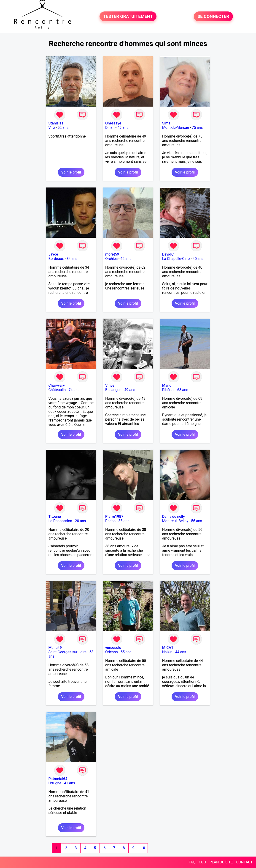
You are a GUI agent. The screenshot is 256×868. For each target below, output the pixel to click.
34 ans (72, 259)
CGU (202, 862)
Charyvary (57, 385)
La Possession (60, 521)
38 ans (124, 521)
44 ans (181, 652)
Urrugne (55, 783)
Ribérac (168, 390)
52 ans (63, 128)
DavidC (168, 254)
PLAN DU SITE (221, 862)
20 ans (81, 521)
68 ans (183, 390)
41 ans (70, 783)
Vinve (110, 385)
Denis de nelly (174, 517)
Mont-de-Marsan (176, 128)
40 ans (198, 259)
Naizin (167, 652)
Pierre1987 (114, 517)
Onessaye (113, 123)
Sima (166, 123)
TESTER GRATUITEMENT (128, 16)
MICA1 (168, 648)
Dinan (110, 128)
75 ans (197, 128)
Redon (110, 521)
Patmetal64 (58, 779)
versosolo (113, 648)
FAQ (192, 862)
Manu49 (55, 648)
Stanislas (56, 123)
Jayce (53, 254)
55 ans (126, 652)
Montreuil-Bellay (175, 521)
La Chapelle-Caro (176, 259)
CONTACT (244, 862)
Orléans (112, 652)
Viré (51, 128)
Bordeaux (56, 259)
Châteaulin (57, 390)
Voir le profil (71, 172)
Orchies (111, 259)
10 (143, 848)
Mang (167, 385)
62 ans (126, 259)
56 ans (197, 521)
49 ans (123, 128)
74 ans (74, 390)
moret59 (112, 254)
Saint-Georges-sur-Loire (67, 652)
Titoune (54, 517)
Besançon (113, 390)
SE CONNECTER (213, 16)
